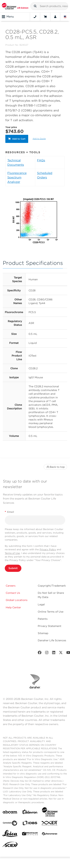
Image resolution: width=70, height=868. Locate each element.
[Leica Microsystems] (10, 834)
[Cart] (45, 17)
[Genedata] (10, 824)
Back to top (55, 467)
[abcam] (10, 813)
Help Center (13, 607)
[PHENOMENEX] (50, 834)
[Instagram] (47, 653)
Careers (11, 586)
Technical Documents (16, 163)
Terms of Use (12, 553)
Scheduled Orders (45, 175)
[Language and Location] (65, 17)
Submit (13, 568)
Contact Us (13, 593)
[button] (35, 6)
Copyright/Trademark (52, 586)
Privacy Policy (48, 549)
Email (9, 512)
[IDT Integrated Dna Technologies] (50, 824)
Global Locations (17, 600)
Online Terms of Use (51, 612)
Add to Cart (17, 139)
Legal (41, 604)
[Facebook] (40, 653)
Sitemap (43, 633)
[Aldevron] (30, 813)
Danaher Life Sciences (52, 640)
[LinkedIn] (54, 653)
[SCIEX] (10, 845)
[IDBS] (30, 824)
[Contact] (35, 17)
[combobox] (49, 6)
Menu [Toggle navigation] (8, 17)
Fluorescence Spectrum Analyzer (17, 177)
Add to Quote (39, 139)
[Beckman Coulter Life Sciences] (50, 813)
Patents (43, 619)
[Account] (55, 17)
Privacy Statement (50, 626)
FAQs (41, 160)
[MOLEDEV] (30, 834)
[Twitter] (61, 653)
